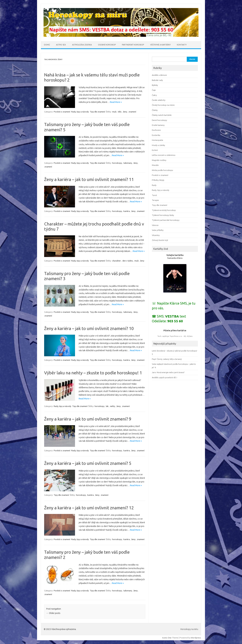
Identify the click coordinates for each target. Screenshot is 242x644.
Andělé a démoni (159, 75)
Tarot (154, 195)
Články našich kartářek (162, 115)
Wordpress (196, 638)
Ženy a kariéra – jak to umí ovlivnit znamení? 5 (88, 463)
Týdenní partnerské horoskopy (166, 220)
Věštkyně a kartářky (160, 45)
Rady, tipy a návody (80, 112)
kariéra (127, 211)
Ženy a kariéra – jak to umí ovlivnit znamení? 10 (89, 328)
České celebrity (159, 100)
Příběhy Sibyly (158, 180)
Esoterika (156, 135)
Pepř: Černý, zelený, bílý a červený (167, 359)
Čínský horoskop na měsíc (163, 105)
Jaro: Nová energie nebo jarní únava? (168, 372)
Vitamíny (156, 235)
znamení (132, 112)
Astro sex (61, 45)
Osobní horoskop (107, 45)
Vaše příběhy (158, 230)
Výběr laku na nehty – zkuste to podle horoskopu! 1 (93, 373)
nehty (113, 406)
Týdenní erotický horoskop (164, 210)
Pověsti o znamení (62, 112)
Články (155, 110)
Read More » (116, 102)
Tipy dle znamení (97, 112)
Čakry (154, 95)
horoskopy (117, 163)
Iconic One (167, 638)
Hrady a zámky (158, 145)
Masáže (155, 165)
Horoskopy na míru (189, 629)
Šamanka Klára (175, 258)
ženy (125, 112)
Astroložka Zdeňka (82, 45)
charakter (117, 261)
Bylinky (155, 85)
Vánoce (155, 225)
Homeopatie (158, 140)
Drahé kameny (158, 125)
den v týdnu (128, 261)
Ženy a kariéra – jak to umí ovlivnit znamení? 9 (88, 419)
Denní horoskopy (159, 120)
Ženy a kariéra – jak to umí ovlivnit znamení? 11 (89, 179)
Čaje (154, 90)
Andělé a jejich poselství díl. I (164, 377)
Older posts (53, 613)
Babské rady (157, 80)
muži (114, 112)
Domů (47, 45)
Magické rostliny (159, 160)
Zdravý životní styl (160, 240)
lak (107, 406)
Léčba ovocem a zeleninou (164, 155)
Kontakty (182, 45)
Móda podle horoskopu (162, 170)
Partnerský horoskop (133, 45)
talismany (128, 163)
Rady (154, 185)
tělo (120, 112)
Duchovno (156, 130)
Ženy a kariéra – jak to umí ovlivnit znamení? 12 (89, 508)
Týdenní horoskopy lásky (163, 215)
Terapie (155, 200)
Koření (155, 150)
